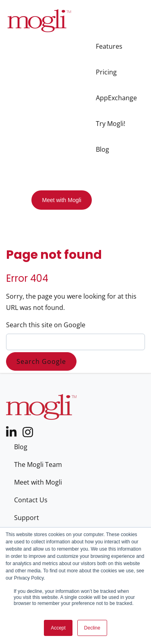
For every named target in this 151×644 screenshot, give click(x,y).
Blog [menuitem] (102, 149)
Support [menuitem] (27, 518)
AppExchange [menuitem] (116, 98)
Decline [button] (92, 628)
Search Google (41, 361)
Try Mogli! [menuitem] (111, 124)
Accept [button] (58, 628)
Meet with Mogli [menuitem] (38, 482)
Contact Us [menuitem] (31, 500)
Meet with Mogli (61, 200)
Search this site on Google (46, 325)
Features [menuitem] (109, 46)
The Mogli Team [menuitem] (38, 464)
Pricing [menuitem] (106, 72)
